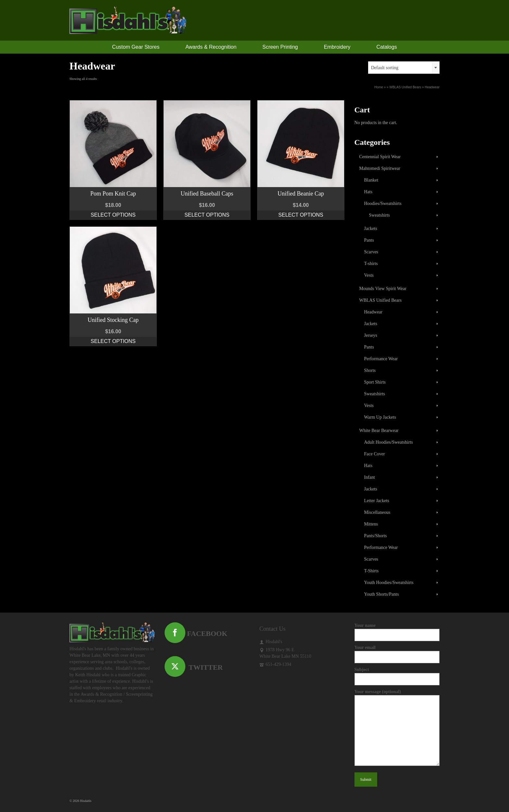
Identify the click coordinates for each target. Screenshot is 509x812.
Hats (368, 192)
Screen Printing (280, 47)
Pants (369, 240)
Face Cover (375, 454)
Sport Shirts (375, 382)
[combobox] (404, 68)
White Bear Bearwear (379, 431)
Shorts (370, 370)
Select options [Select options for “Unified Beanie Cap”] (301, 215)
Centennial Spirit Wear (380, 157)
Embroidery (337, 47)
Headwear (373, 312)
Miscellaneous (377, 512)
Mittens (371, 524)
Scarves (371, 252)
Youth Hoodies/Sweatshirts (389, 583)
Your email (397, 652)
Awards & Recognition (211, 47)
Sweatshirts (380, 215)
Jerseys (371, 335)
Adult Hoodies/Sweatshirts (389, 442)
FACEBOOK (196, 634)
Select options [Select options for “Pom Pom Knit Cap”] (113, 215)
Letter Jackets (377, 501)
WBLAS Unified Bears (381, 300)
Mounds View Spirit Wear (383, 289)
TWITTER (194, 667)
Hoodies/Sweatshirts (383, 203)
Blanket (371, 180)
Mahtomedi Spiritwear (380, 168)
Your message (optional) (397, 695)
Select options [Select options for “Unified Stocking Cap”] (113, 341)
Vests (369, 275)
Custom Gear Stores (136, 47)
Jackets (371, 228)
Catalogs (387, 47)
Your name (397, 630)
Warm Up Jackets (380, 417)
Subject (397, 674)
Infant (370, 477)
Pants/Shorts (376, 536)
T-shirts (371, 264)
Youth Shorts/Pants (382, 594)
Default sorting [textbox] (385, 68)
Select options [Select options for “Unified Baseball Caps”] (207, 215)
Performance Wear (381, 359)
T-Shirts (372, 571)
